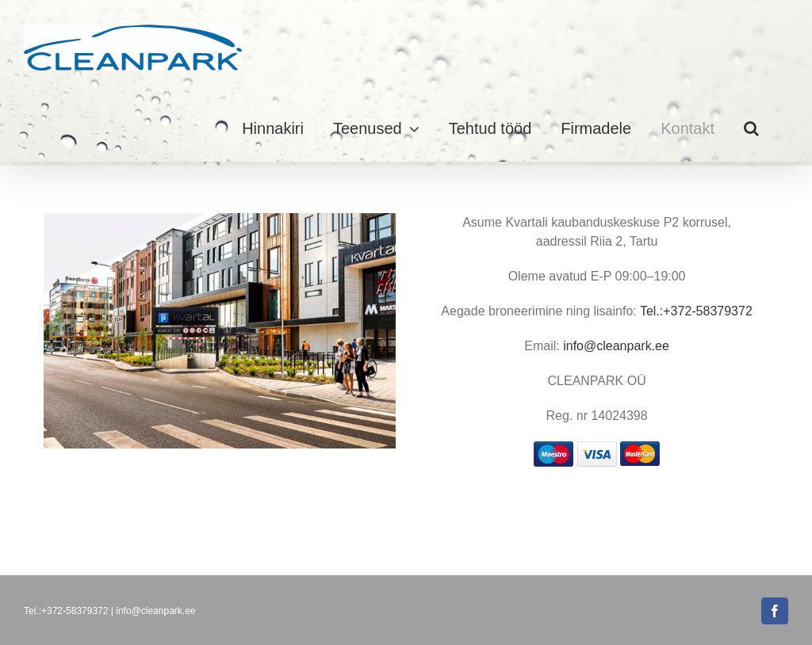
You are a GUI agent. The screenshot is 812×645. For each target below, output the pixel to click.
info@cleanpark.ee (616, 346)
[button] (751, 128)
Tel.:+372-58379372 (696, 311)
